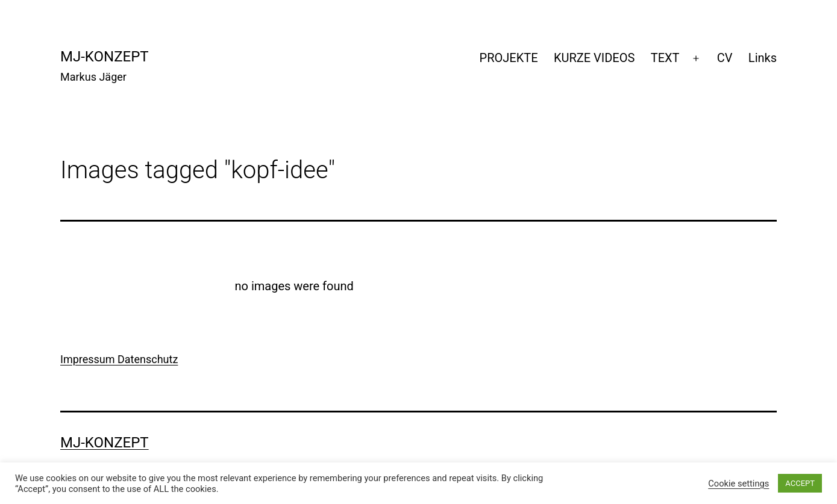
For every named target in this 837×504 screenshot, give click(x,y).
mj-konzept (105, 57)
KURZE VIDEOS (594, 58)
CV (725, 58)
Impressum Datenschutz (119, 359)
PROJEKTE (509, 58)
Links (763, 58)
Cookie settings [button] (738, 484)
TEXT (665, 58)
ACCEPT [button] (800, 483)
